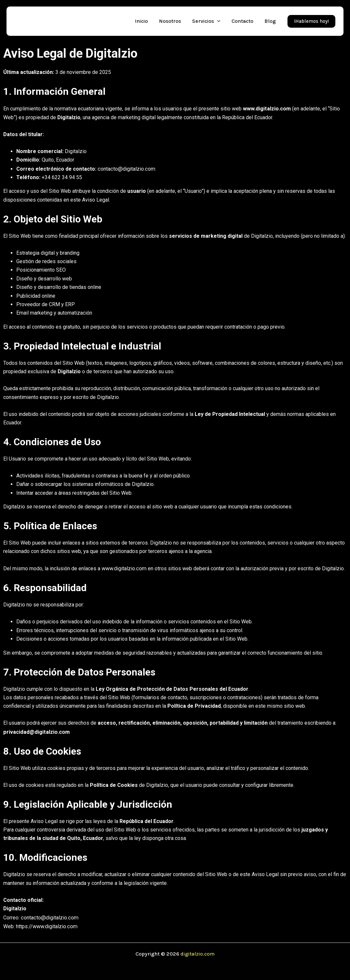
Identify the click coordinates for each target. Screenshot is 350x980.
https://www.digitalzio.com (46, 924)
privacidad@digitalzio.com (36, 731)
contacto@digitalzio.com (126, 168)
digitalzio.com (197, 952)
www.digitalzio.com (266, 108)
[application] (217, 21)
